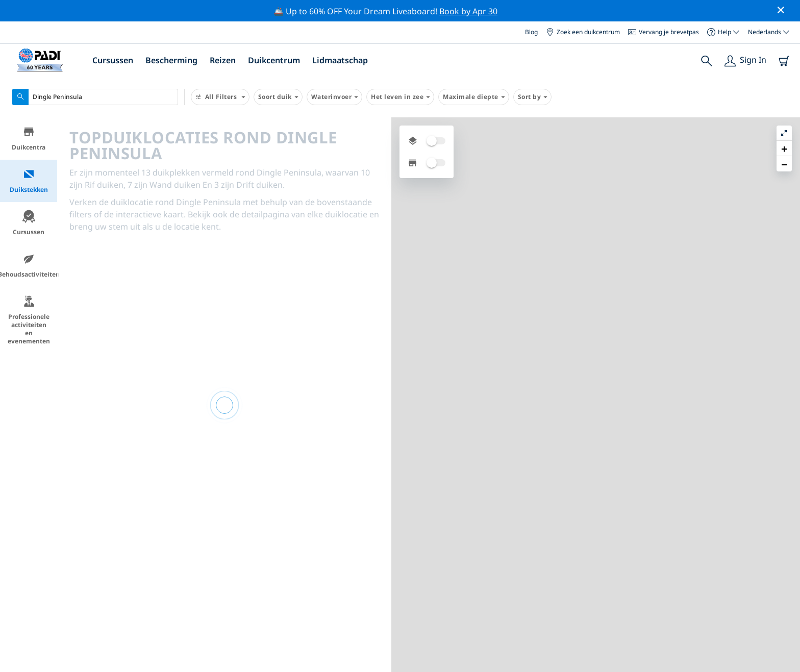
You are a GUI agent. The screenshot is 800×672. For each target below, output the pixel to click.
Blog (531, 32)
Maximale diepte (474, 97)
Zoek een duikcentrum (583, 32)
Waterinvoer (335, 97)
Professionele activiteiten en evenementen (29, 320)
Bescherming (171, 60)
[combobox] (95, 97)
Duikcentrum (274, 60)
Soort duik (278, 97)
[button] (784, 148)
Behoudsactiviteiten (29, 266)
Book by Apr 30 (468, 11)
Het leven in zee (400, 97)
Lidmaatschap (340, 60)
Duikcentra (29, 139)
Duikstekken (29, 181)
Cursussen (113, 60)
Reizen (223, 60)
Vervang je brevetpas (664, 32)
